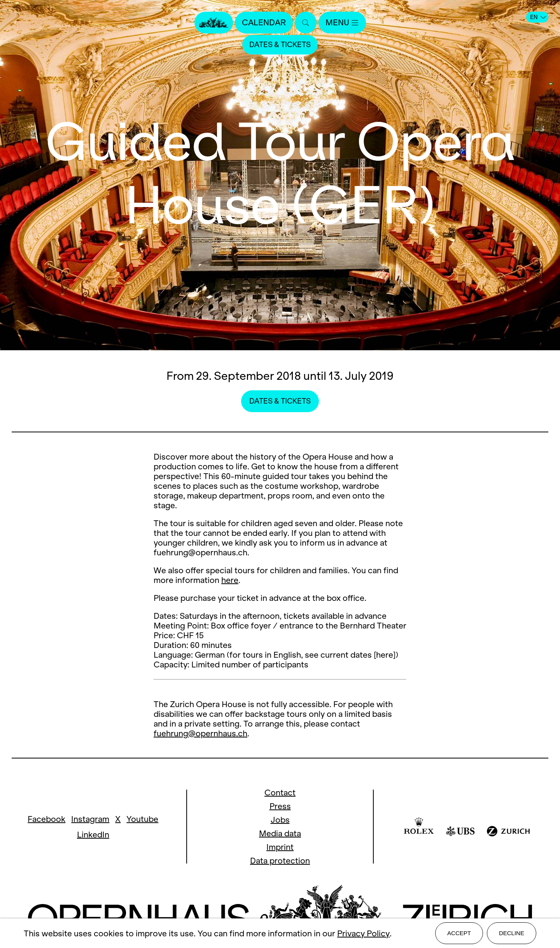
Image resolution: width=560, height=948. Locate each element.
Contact (280, 793)
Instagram (90, 819)
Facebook (46, 819)
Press (280, 806)
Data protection (280, 861)
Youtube (142, 819)
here (230, 580)
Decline (512, 933)
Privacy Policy (363, 933)
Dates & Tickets (280, 45)
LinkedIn (93, 835)
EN (538, 17)
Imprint (280, 847)
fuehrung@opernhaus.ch (200, 733)
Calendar (264, 22)
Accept (459, 933)
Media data (280, 833)
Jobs (280, 820)
